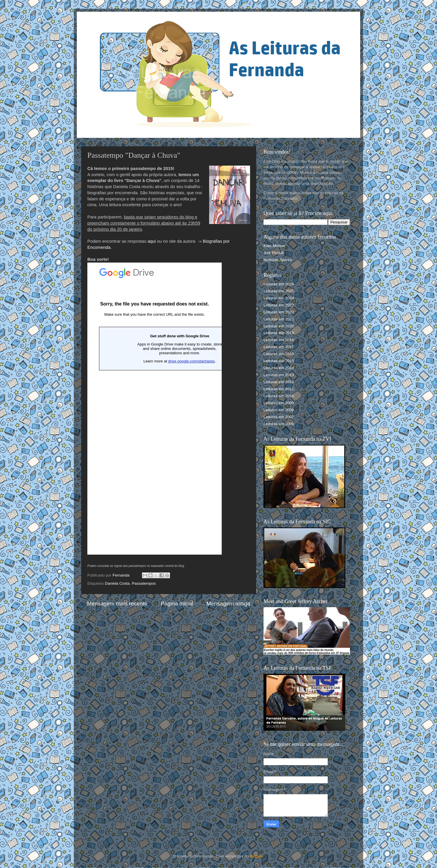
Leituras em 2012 (279, 382)
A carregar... (155, 409)
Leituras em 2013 (279, 375)
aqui (152, 241)
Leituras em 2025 (279, 291)
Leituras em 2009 (279, 403)
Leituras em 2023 (279, 305)
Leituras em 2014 (279, 368)
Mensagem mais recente (117, 604)
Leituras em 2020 (279, 326)
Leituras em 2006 (279, 424)
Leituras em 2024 (279, 298)
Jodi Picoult (274, 253)
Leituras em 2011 (279, 389)
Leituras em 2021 (279, 319)
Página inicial (177, 604)
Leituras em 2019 (279, 333)
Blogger (256, 856)
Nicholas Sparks (278, 260)
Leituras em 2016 (279, 354)
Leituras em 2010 (279, 396)
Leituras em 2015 (279, 361)
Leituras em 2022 (279, 312)
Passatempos (144, 583)
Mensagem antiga (228, 604)
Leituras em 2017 (279, 347)
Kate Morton (274, 246)
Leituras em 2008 (279, 410)
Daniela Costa (117, 583)
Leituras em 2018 (279, 340)
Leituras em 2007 (279, 417)
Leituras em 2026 (279, 284)
